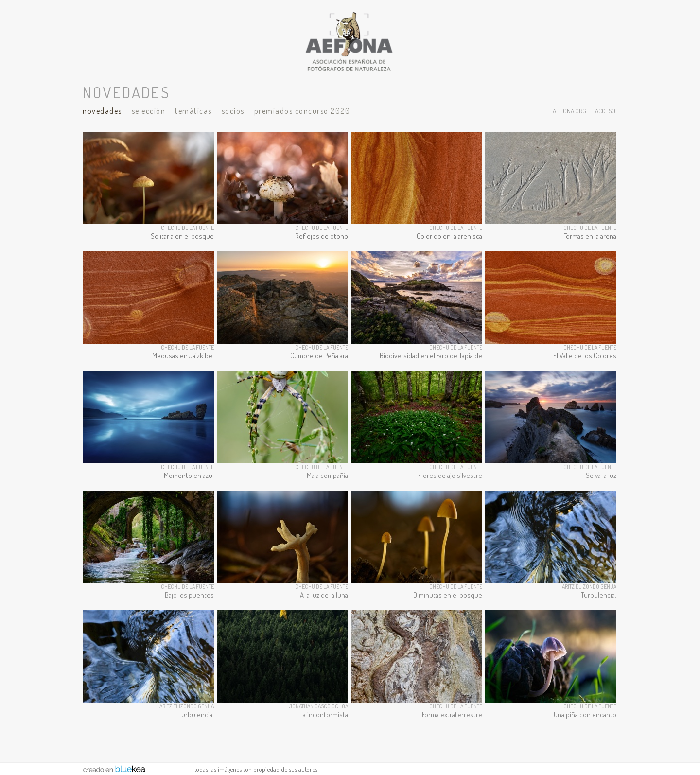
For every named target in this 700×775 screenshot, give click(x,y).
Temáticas (193, 111)
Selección (149, 111)
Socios (233, 111)
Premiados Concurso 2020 (302, 111)
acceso (605, 111)
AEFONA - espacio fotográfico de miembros (350, 41)
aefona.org (569, 111)
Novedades (102, 111)
